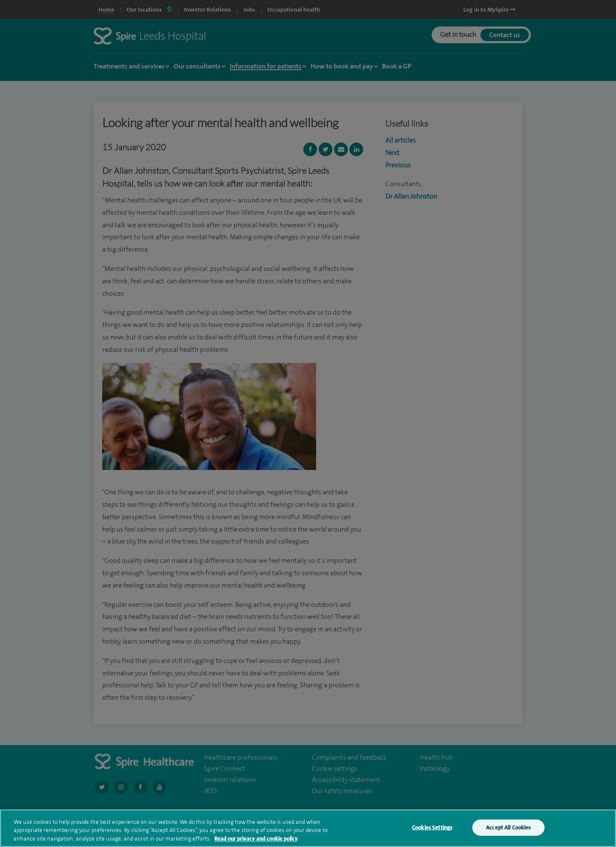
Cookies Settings (432, 834)
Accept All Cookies (508, 834)
